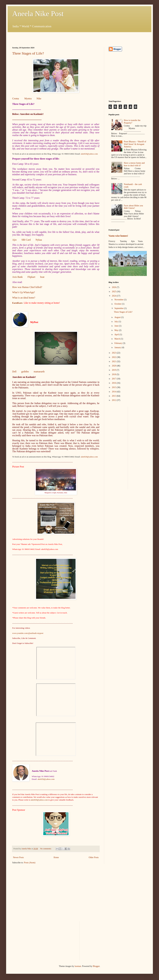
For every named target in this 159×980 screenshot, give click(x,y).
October (118, 304)
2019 (114, 370)
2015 (114, 387)
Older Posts (94, 857)
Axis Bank (17, 277)
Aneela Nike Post (38, 14)
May (117, 330)
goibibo (25, 372)
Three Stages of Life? (28, 53)
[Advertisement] (48, 37)
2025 (114, 292)
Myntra (28, 99)
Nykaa (39, 240)
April (117, 335)
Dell (14, 372)
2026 (114, 287)
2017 (114, 379)
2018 (114, 374)
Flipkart (31, 277)
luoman (78, 966)
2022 (114, 357)
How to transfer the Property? (132, 122)
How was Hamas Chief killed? (27, 287)
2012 (114, 400)
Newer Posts (18, 857)
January (118, 347)
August (118, 317)
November (119, 300)
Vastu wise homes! (118, 236)
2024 (114, 296)
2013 (114, 396)
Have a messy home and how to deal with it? (134, 164)
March (117, 339)
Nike (39, 99)
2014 (114, 392)
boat (42, 277)
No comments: (46, 849)
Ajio (14, 240)
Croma (16, 99)
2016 (114, 383)
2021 (114, 361)
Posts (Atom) (30, 863)
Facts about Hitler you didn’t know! (133, 207)
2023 (114, 353)
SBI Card (26, 240)
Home (56, 857)
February (118, 343)
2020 (114, 366)
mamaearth (39, 372)
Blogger (96, 966)
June (117, 326)
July (116, 322)
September (119, 308)
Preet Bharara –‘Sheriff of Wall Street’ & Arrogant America (135, 144)
